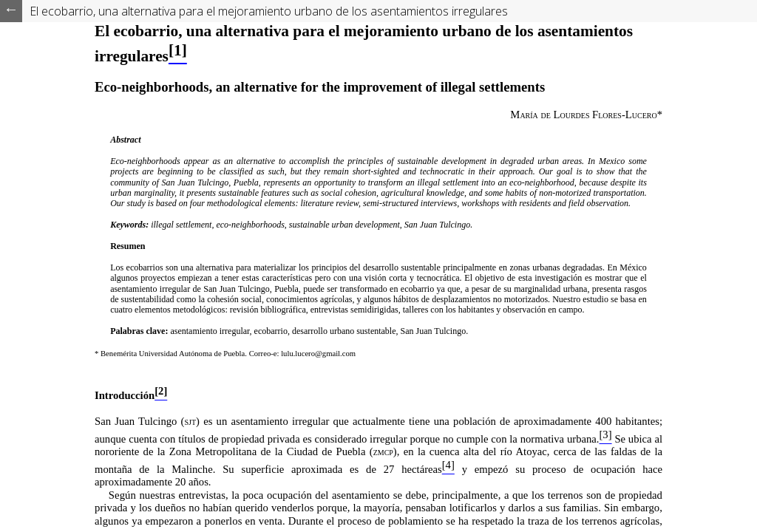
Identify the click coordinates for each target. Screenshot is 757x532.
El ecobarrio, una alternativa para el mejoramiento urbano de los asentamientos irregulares (269, 11)
